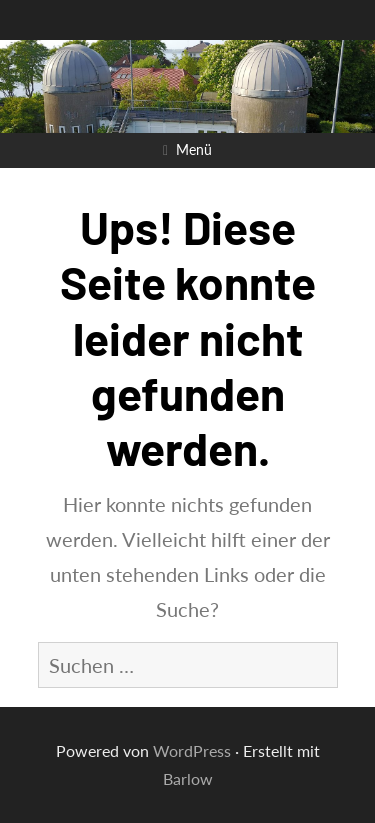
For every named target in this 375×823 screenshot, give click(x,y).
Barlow (188, 778)
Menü (194, 149)
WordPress (192, 750)
